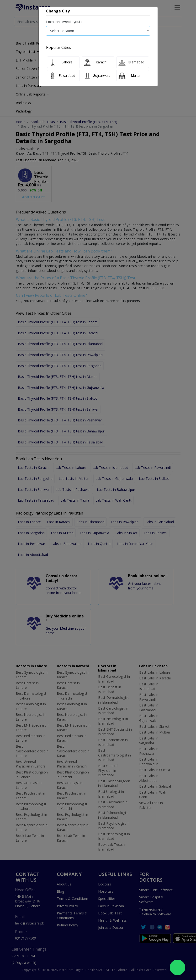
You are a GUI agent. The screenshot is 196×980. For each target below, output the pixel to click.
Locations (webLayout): (64, 22)
